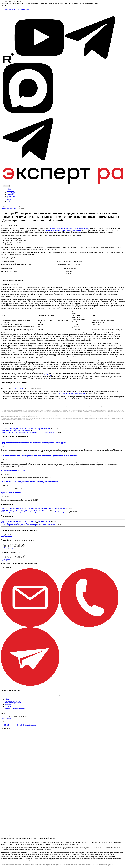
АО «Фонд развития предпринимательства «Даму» (63, 230)
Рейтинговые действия (8, 208)
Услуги (9, 200)
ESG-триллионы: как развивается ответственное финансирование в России (26, 429)
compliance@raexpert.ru (9, 548)
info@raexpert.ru (32, 725)
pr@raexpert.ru (20, 388)
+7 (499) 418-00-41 (20, 725)
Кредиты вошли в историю (12, 493)
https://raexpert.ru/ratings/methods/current (72, 393)
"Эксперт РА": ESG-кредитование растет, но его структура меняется (29, 482)
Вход (5, 11)
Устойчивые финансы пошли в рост (16, 470)
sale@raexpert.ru (6, 536)
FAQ (8, 201)
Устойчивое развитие (58, 508)
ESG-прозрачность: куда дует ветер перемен (16, 430)
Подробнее (4, 7)
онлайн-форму (50, 838)
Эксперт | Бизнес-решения (20, 9)
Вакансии (8, 706)
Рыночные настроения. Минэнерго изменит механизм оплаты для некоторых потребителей (39, 456)
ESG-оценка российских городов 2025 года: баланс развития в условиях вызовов (28, 432)
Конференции (11, 196)
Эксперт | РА (7, 9)
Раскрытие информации (13, 703)
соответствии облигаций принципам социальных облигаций (69, 228)
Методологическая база (13, 701)
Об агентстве (9, 699)
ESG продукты (12, 193)
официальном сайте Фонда (42, 375)
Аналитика (10, 191)
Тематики (10, 198)
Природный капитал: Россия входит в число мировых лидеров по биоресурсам (34, 443)
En (4, 186)
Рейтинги (10, 189)
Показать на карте (7, 718)
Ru (8, 186)
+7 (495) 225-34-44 (7, 725)
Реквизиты (8, 705)
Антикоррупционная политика (15, 708)
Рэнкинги (10, 194)
